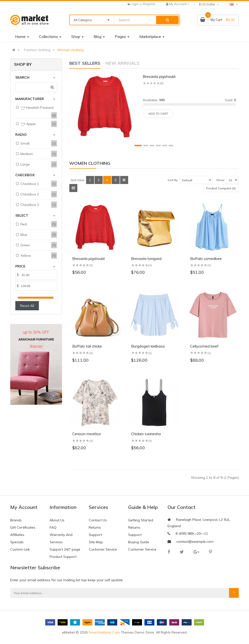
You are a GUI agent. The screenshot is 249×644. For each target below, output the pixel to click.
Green (25, 245)
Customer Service (103, 549)
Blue (24, 235)
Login (135, 4)
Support (95, 535)
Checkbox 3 (30, 205)
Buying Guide (139, 542)
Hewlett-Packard (37, 108)
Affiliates (17, 535)
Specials (17, 542)
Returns (95, 527)
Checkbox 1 (30, 184)
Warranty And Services (61, 538)
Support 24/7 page (65, 549)
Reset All (27, 306)
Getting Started (141, 520)
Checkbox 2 (30, 194)
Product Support (63, 557)
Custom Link (20, 549)
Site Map (96, 542)
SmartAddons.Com (104, 632)
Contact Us (98, 520)
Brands (16, 520)
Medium (27, 154)
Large (25, 164)
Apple (28, 124)
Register (149, 4)
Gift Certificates (23, 527)
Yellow (26, 256)
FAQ (53, 527)
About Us (57, 520)
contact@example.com (195, 542)
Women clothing (70, 50)
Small (25, 143)
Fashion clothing (37, 50)
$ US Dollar (209, 4)
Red (24, 224)
